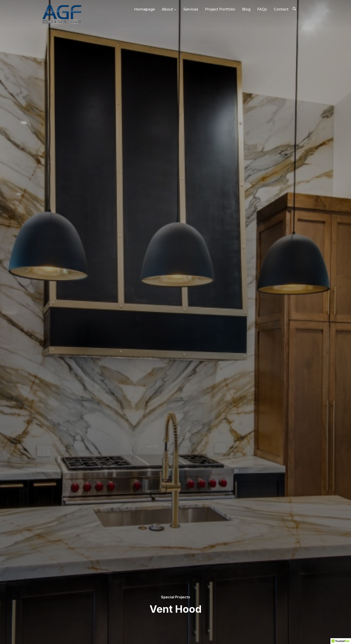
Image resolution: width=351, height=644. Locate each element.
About (167, 9)
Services (191, 9)
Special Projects (175, 597)
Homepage (144, 9)
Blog (246, 9)
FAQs (262, 9)
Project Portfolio (220, 9)
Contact (281, 9)
